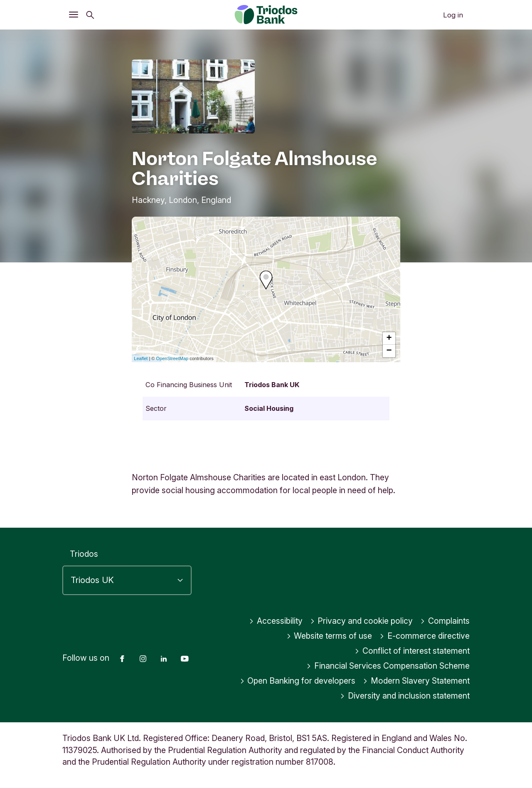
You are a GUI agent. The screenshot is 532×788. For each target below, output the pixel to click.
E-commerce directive (425, 636)
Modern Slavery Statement (416, 681)
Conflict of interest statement (412, 651)
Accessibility (276, 621)
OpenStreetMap (172, 358)
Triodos (84, 554)
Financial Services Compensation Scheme (388, 666)
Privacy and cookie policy (362, 621)
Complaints (445, 621)
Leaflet (141, 358)
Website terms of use (329, 636)
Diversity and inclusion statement (405, 696)
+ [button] (389, 338)
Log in (453, 15)
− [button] (389, 351)
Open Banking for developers (298, 681)
